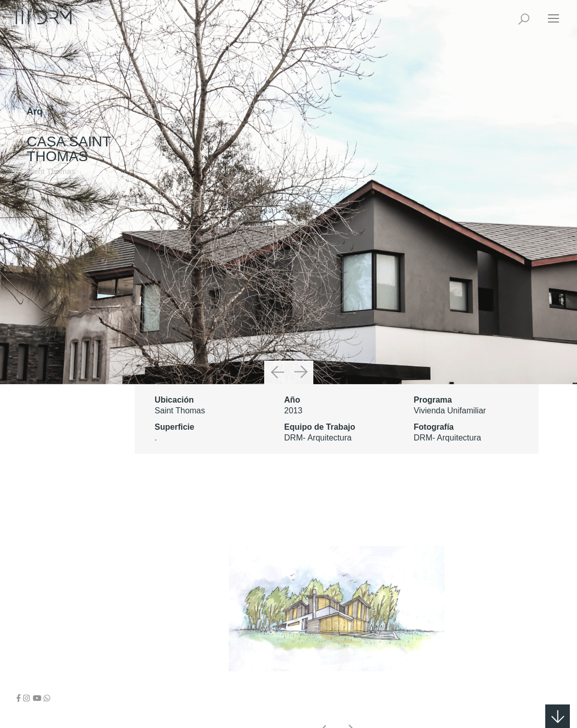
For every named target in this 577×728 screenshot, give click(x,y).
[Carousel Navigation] (289, 372)
